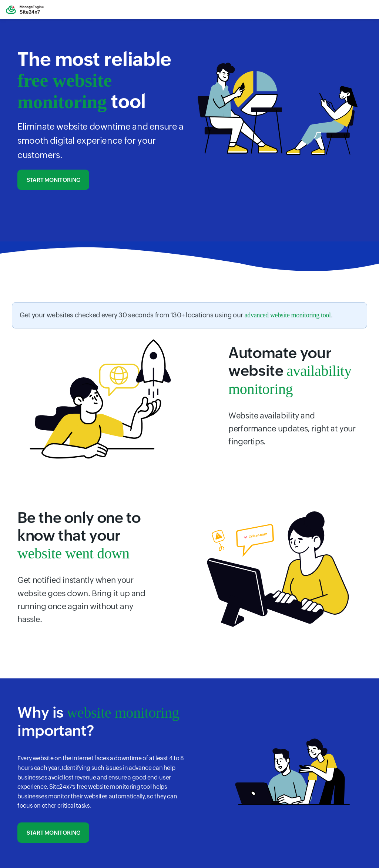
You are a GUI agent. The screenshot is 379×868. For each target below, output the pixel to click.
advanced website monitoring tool (288, 315)
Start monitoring (53, 180)
